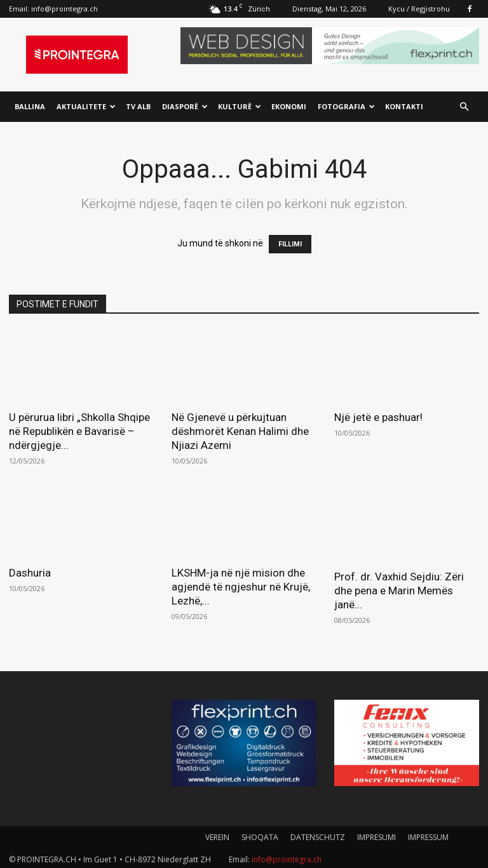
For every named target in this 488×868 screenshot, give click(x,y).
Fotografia (346, 106)
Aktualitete (86, 106)
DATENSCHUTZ (318, 837)
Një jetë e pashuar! (378, 417)
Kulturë (240, 106)
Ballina (30, 106)
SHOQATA (260, 837)
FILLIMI (290, 244)
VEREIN (217, 837)
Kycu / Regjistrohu (419, 9)
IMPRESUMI (376, 837)
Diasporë (185, 106)
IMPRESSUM (428, 837)
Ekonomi (289, 106)
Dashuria (30, 573)
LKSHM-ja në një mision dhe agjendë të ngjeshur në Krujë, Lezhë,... (241, 587)
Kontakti (404, 106)
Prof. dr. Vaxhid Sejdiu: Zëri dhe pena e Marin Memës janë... (399, 591)
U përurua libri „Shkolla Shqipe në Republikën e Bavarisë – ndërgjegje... (79, 431)
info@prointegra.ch (64, 9)
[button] (464, 107)
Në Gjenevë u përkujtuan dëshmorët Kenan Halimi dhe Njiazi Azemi (240, 431)
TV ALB (138, 106)
